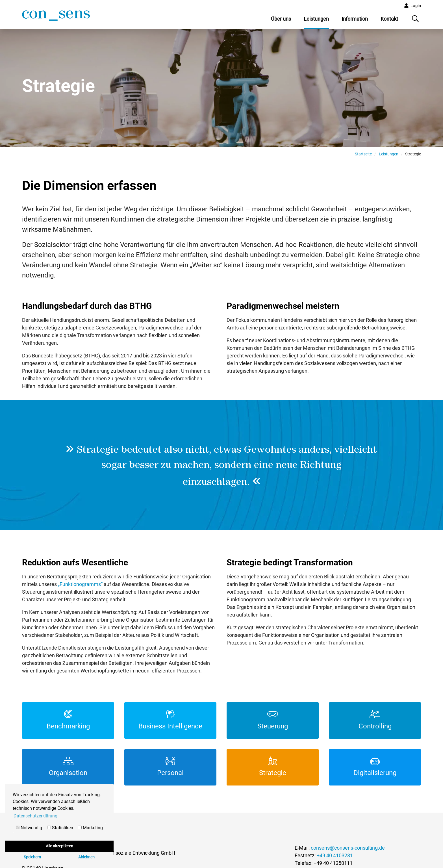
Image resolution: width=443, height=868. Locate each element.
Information (355, 19)
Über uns (281, 19)
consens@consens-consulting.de (348, 850)
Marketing (90, 828)
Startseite (363, 156)
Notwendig (29, 828)
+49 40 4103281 (335, 858)
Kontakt (389, 19)
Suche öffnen (416, 21)
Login (416, 6)
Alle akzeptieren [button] (59, 846)
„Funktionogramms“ (80, 586)
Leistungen (316, 19)
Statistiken (60, 828)
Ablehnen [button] (86, 857)
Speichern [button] (32, 857)
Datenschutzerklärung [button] (35, 816)
